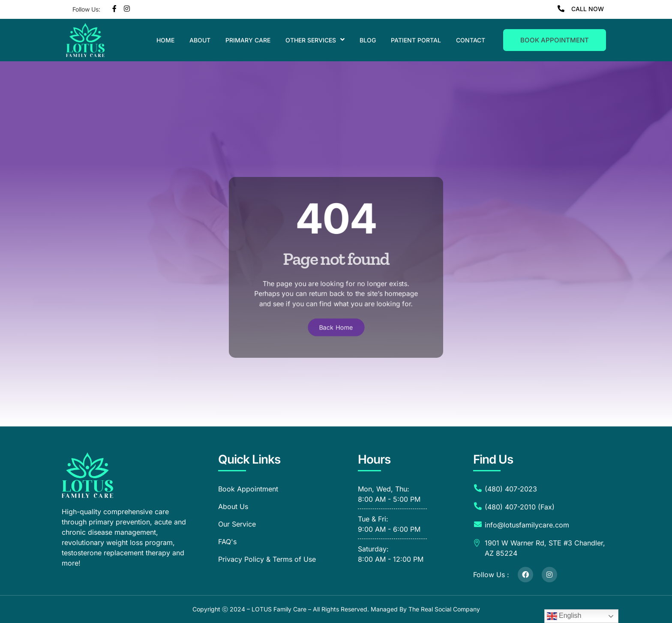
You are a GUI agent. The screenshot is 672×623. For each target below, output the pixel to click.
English (564, 616)
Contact (471, 40)
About (200, 40)
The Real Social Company (444, 609)
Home (165, 40)
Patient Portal (416, 40)
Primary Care (248, 40)
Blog (368, 40)
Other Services (315, 40)
